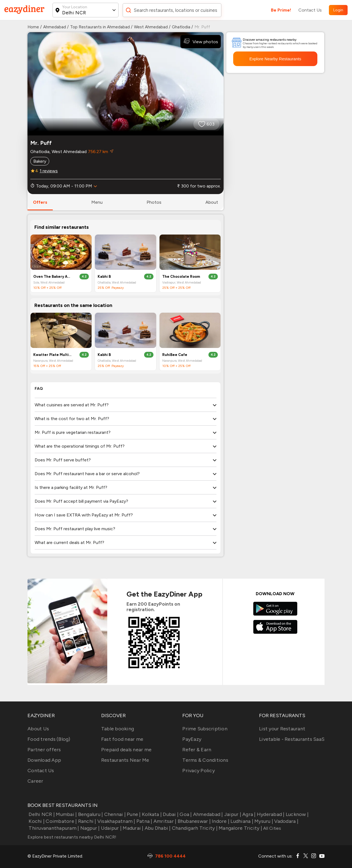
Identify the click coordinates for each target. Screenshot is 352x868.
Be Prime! (281, 10)
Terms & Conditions (205, 760)
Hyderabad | (270, 814)
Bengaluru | (90, 814)
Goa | (185, 814)
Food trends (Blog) (49, 739)
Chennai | (114, 814)
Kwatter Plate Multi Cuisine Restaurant (53, 355)
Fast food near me (122, 739)
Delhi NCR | (41, 814)
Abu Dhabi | (157, 828)
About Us (38, 729)
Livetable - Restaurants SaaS (292, 739)
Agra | (248, 814)
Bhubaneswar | (193, 821)
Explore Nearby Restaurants (275, 59)
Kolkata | (151, 814)
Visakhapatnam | (116, 821)
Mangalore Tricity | (240, 828)
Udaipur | (111, 828)
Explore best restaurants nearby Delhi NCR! (72, 837)
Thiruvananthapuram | (53, 828)
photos (154, 202)
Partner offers (44, 750)
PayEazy (192, 739)
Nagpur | (89, 828)
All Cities (272, 828)
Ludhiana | (241, 821)
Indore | (220, 821)
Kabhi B (104, 277)
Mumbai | (66, 814)
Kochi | (36, 821)
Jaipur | (232, 814)
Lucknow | (297, 814)
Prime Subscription (205, 729)
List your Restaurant (282, 729)
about (212, 202)
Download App (44, 760)
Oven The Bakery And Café (53, 277)
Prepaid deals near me (126, 750)
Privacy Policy (199, 771)
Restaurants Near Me (125, 760)
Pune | (133, 814)
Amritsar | (164, 821)
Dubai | (170, 814)
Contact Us (310, 10)
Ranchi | (86, 821)
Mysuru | (263, 821)
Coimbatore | (61, 821)
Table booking (118, 729)
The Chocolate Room (181, 277)
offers (40, 202)
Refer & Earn (197, 750)
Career (35, 781)
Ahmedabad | (207, 814)
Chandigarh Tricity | (194, 828)
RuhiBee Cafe (175, 355)
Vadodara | (286, 821)
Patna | (144, 821)
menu (97, 202)
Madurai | (133, 828)
